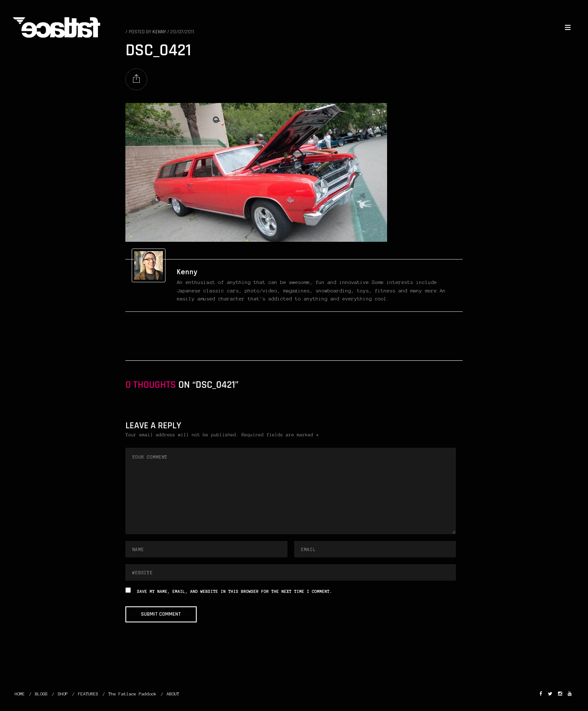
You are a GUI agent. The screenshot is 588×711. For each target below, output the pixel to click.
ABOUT (173, 694)
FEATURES (88, 694)
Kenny (187, 272)
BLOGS (41, 694)
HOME (20, 694)
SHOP (63, 694)
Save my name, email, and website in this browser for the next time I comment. (235, 592)
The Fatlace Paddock (133, 694)
